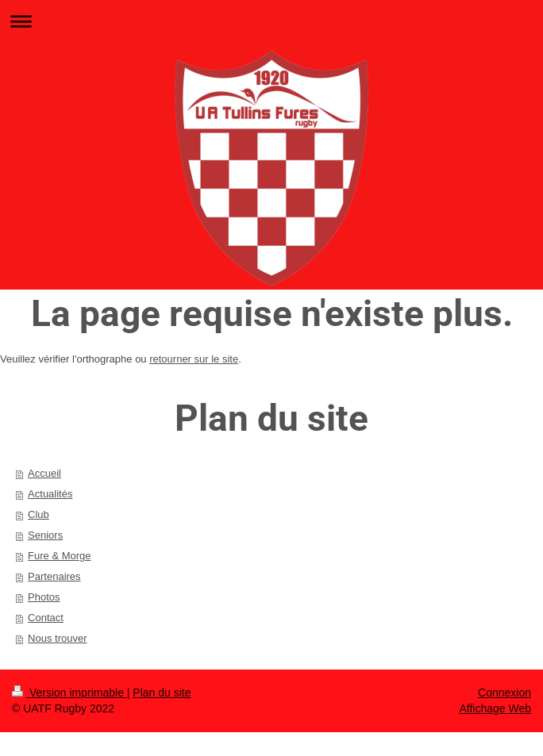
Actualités (50, 494)
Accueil (44, 473)
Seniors (45, 535)
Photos (44, 597)
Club (39, 514)
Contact (46, 618)
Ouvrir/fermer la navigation (271, 21)
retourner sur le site (194, 359)
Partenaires (54, 576)
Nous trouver (57, 638)
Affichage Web (495, 708)
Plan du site (162, 693)
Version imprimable (69, 693)
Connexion (504, 693)
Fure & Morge (59, 556)
